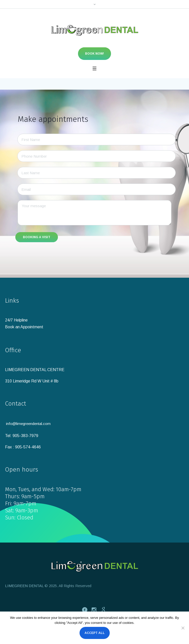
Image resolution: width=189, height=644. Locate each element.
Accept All (95, 633)
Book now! (94, 54)
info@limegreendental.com (28, 424)
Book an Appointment (24, 327)
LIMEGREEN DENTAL (24, 586)
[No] (183, 628)
